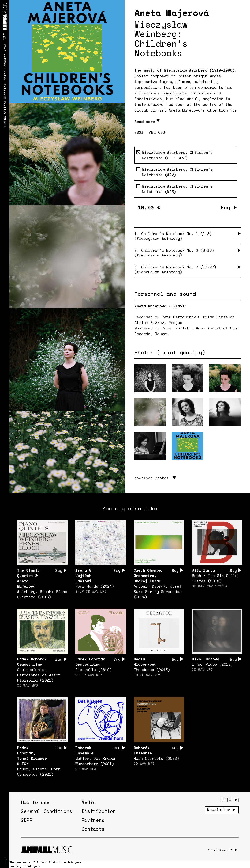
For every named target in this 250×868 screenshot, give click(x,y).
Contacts (93, 829)
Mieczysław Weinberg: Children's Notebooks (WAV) (174, 172)
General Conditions (47, 811)
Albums (5, 122)
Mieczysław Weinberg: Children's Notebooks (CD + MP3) (174, 155)
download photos (151, 478)
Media (89, 802)
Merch (5, 75)
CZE (5, 37)
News (5, 48)
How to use (35, 802)
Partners (93, 820)
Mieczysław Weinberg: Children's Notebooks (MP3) (174, 189)
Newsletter (219, 810)
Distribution (99, 811)
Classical (5, 90)
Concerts (5, 61)
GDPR (27, 820)
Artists (5, 108)
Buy (225, 207)
